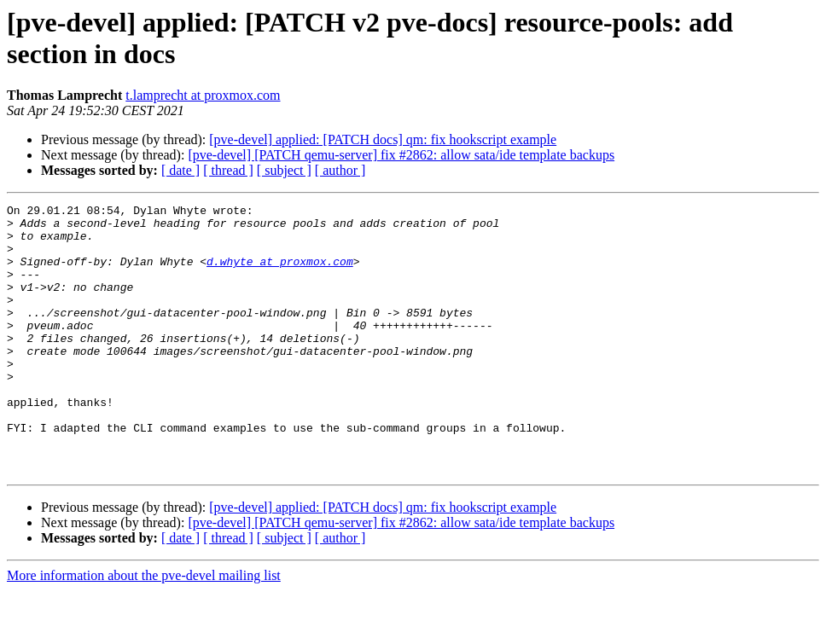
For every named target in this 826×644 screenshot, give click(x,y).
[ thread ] (228, 170)
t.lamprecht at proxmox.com (203, 95)
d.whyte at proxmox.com (280, 274)
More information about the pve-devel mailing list (144, 629)
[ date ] (180, 170)
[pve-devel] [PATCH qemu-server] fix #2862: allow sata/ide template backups (401, 155)
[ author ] (340, 170)
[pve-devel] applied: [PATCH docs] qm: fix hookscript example (383, 139)
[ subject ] (284, 170)
